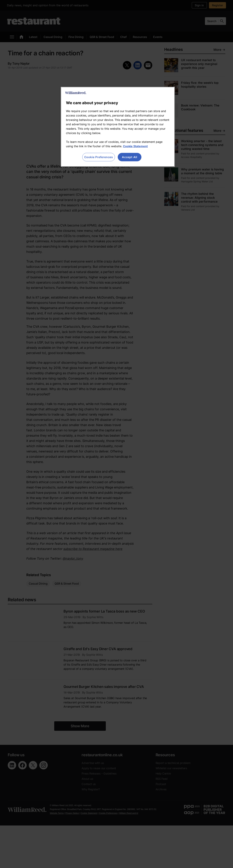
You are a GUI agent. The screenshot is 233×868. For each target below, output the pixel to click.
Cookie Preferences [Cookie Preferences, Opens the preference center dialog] (99, 157)
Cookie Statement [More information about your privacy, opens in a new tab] (135, 146)
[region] (118, 127)
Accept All (130, 157)
